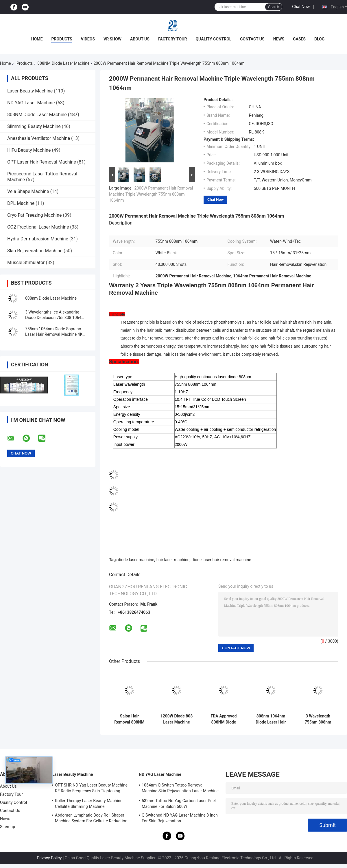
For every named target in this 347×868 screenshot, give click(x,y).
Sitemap (8, 827)
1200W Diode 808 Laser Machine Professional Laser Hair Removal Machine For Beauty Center (177, 719)
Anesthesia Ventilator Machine (39, 138)
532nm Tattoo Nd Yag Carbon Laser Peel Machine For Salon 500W (179, 804)
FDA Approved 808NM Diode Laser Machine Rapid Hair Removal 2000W (224, 719)
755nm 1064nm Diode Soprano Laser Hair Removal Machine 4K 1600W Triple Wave (54, 334)
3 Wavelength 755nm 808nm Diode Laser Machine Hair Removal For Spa (318, 719)
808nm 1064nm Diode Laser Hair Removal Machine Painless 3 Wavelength (271, 719)
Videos (88, 39)
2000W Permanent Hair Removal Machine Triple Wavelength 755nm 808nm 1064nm (151, 194)
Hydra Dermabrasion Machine (38, 239)
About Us (140, 39)
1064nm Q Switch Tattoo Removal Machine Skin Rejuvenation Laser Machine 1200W (180, 789)
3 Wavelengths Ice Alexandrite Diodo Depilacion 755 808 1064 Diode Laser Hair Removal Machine (57, 318)
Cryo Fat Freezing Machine (35, 215)
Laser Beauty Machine (30, 91)
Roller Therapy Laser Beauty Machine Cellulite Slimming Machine (89, 804)
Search (274, 7)
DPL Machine (21, 203)
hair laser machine (173, 560)
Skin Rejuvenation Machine (35, 251)
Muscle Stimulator (26, 263)
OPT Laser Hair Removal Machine (42, 162)
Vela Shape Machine (28, 191)
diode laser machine (136, 560)
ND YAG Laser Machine (31, 103)
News (279, 39)
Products (62, 39)
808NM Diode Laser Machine (63, 63)
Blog (319, 39)
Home (37, 39)
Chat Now (301, 7)
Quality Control (213, 39)
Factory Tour (173, 39)
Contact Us (252, 39)
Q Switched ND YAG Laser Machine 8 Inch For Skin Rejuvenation (180, 818)
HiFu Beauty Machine (29, 150)
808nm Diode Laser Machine (51, 298)
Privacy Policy (49, 858)
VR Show (112, 39)
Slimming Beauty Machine (34, 126)
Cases (299, 39)
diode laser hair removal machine (222, 560)
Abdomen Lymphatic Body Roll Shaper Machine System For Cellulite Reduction (91, 818)
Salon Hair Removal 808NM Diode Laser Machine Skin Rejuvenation (129, 719)
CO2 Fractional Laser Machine (38, 227)
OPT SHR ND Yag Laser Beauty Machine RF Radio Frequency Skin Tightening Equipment (91, 789)
